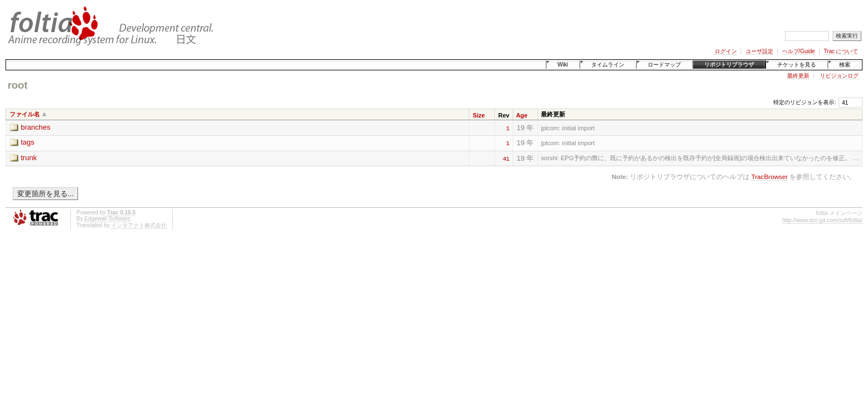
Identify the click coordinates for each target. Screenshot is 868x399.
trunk (29, 158)
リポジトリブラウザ (729, 65)
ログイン (726, 51)
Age (522, 115)
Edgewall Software (107, 219)
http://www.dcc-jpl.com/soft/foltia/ (822, 220)
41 (506, 158)
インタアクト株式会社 (139, 225)
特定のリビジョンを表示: (805, 102)
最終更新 (798, 76)
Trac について (841, 51)
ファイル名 (25, 114)
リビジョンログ (839, 76)
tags (28, 142)
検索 (845, 65)
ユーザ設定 (759, 51)
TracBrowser (769, 177)
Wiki (563, 65)
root (18, 85)
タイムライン (608, 65)
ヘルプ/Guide (799, 51)
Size (479, 115)
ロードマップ (664, 65)
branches (36, 127)
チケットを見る (797, 65)
